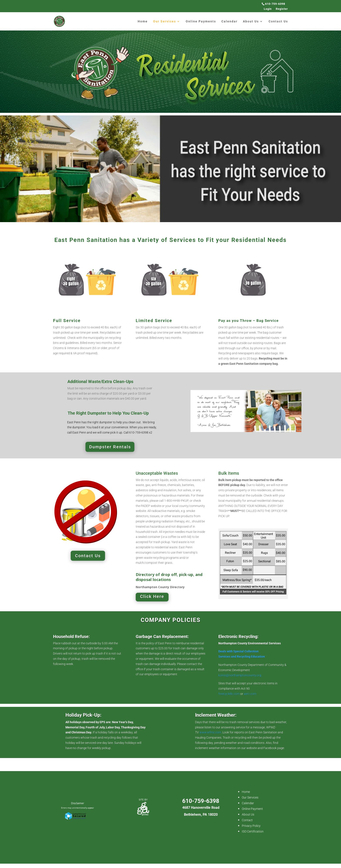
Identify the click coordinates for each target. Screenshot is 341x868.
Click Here (152, 596)
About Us (251, 21)
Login (268, 9)
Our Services (165, 21)
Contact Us (278, 21)
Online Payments (201, 21)
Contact (247, 820)
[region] (170, 169)
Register (282, 9)
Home (143, 21)
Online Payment (252, 809)
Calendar (229, 21)
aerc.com (250, 694)
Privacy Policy (251, 826)
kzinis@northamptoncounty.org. (240, 675)
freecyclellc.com (229, 694)
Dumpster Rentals (110, 447)
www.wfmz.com (210, 732)
